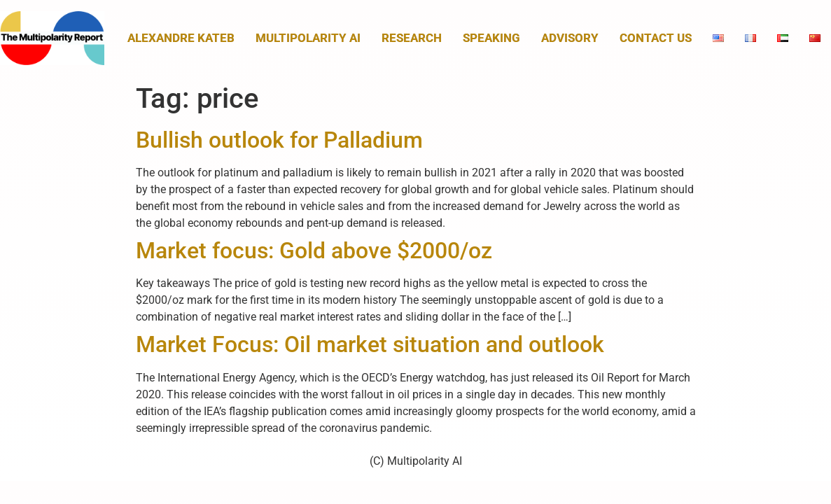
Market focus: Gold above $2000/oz (314, 251)
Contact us (656, 38)
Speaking (491, 38)
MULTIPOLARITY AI (308, 38)
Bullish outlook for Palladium (279, 140)
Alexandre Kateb (181, 38)
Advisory (570, 38)
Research (412, 38)
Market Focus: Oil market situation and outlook (370, 344)
